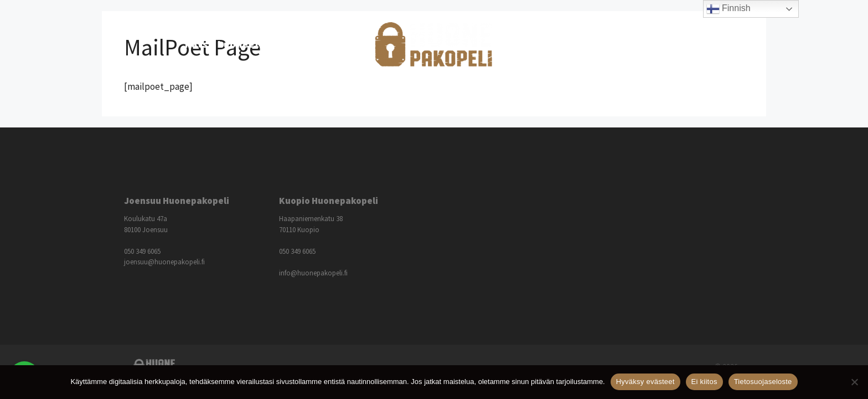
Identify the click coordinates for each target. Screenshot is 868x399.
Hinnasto (320, 44)
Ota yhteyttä (650, 44)
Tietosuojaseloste (763, 382)
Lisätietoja (564, 44)
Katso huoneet (236, 44)
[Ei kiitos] (854, 382)
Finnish (728, 9)
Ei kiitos (704, 382)
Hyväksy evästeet (645, 382)
